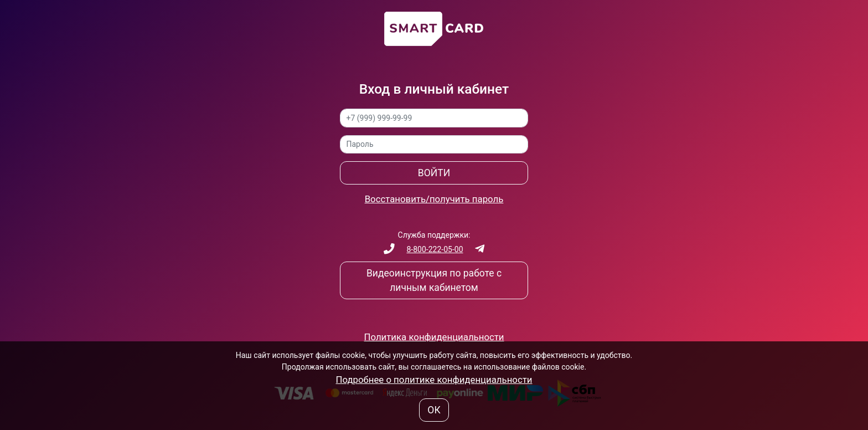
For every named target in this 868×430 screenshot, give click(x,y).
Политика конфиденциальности (434, 337)
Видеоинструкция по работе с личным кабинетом (434, 280)
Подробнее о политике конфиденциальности (434, 380)
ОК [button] (434, 410)
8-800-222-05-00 (435, 249)
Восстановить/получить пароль (434, 199)
